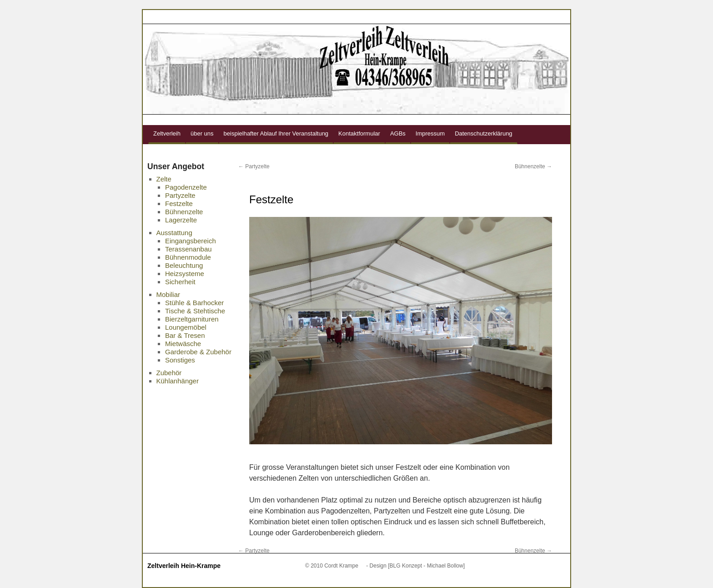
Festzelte (179, 204)
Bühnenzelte (533, 166)
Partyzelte (254, 166)
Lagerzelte (181, 220)
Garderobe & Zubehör (198, 352)
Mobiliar (168, 294)
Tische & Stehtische (195, 311)
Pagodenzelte (186, 187)
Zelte (164, 179)
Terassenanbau (188, 249)
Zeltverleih (167, 133)
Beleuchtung (184, 265)
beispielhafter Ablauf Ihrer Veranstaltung (276, 133)
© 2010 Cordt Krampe (332, 566)
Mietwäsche (183, 344)
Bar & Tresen (185, 335)
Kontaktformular (359, 133)
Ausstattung (174, 233)
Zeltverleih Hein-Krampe (184, 566)
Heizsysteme (185, 274)
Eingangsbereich (191, 241)
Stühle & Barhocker (194, 303)
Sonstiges (180, 360)
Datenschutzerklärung (483, 133)
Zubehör (169, 373)
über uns (202, 133)
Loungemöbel (186, 327)
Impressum (430, 133)
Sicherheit (180, 282)
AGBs (398, 133)
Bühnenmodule (188, 257)
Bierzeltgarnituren (192, 319)
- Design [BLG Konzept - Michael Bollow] (415, 566)
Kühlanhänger (178, 381)
